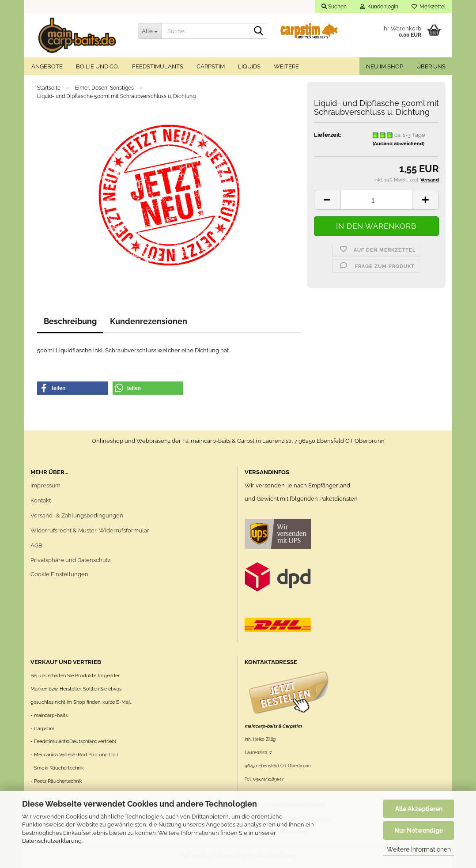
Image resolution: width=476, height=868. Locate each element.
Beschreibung (70, 321)
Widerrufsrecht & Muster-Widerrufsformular (90, 530)
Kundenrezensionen (149, 321)
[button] (72, 388)
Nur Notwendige (419, 830)
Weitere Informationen (419, 849)
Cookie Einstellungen (59, 574)
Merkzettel (429, 7)
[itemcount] (376, 200)
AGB (36, 545)
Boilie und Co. (97, 66)
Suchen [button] (334, 7)
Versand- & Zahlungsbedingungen (77, 515)
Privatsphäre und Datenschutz (70, 560)
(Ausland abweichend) (399, 144)
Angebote (47, 66)
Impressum (45, 485)
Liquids (249, 66)
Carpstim (211, 66)
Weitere (286, 66)
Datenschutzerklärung (52, 841)
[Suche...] (150, 31)
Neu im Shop (385, 66)
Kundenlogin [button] (379, 7)
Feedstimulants (158, 66)
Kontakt (41, 500)
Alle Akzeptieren (419, 809)
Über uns (431, 66)
